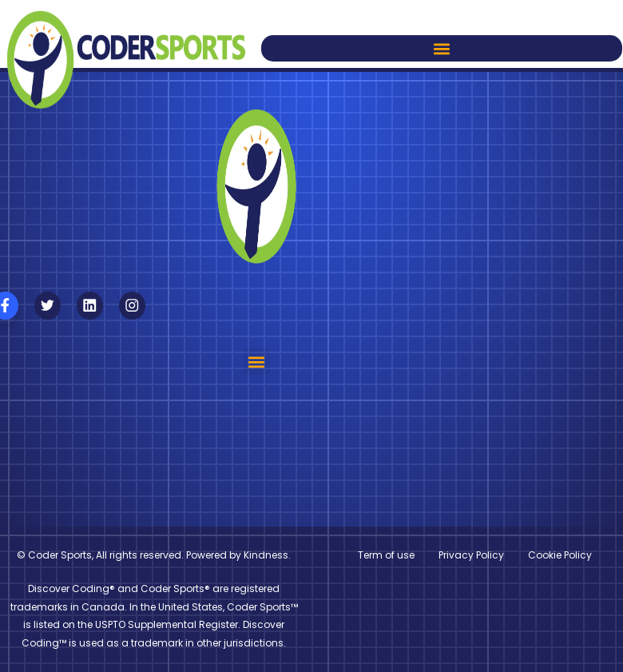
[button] (442, 48)
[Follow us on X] (48, 306)
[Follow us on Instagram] (132, 306)
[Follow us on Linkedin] (90, 306)
